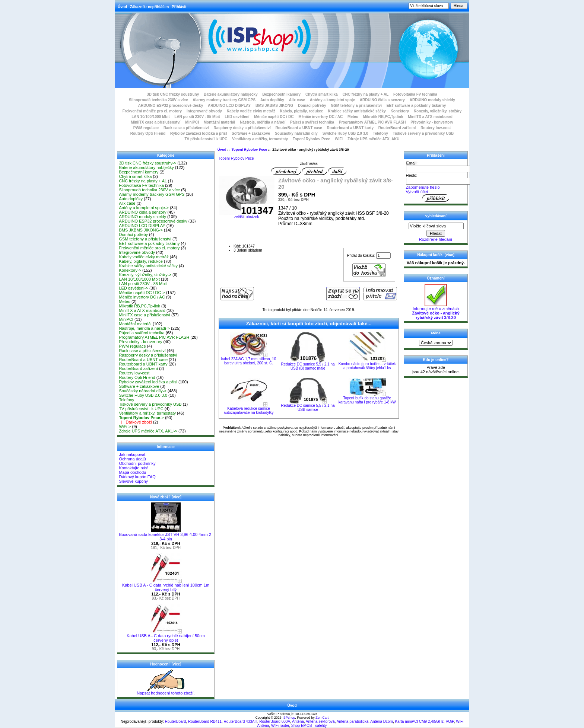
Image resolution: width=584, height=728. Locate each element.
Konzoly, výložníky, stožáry (438, 111)
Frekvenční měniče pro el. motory (152, 111)
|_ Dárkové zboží (135, 422)
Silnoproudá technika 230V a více (158, 100)
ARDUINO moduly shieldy (432, 100)
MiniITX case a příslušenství (155, 122)
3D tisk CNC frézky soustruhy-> (147, 163)
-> (141, 418)
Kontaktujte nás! (134, 468)
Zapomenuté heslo (423, 187)
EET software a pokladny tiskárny (416, 106)
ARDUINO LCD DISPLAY (229, 106)
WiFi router (280, 726)
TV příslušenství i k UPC (206, 139)
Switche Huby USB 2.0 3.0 (345, 133)
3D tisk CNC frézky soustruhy (173, 94)
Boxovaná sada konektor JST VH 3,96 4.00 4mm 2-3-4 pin (166, 535)
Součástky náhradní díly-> (143, 391)
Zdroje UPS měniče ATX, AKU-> (148, 431)
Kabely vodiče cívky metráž (251, 111)
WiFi (339, 139)
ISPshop (289, 718)
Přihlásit (179, 7)
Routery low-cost (436, 128)
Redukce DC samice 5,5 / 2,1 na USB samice (308, 408)
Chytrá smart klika (322, 94)
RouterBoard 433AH (241, 721)
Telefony (380, 133)
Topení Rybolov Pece (249, 149)
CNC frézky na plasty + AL (365, 94)
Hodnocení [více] (166, 664)
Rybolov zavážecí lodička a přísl (199, 133)
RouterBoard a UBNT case (299, 128)
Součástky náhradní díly (296, 133)
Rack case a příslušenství (186, 128)
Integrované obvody (204, 111)
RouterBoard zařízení (397, 128)
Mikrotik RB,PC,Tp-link (383, 117)
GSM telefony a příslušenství (356, 106)
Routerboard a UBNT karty (350, 128)
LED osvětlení (237, 117)
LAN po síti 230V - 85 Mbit (197, 117)
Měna (436, 333)
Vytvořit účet (417, 192)
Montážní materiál (219, 122)
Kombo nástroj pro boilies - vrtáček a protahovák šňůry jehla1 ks (367, 366)
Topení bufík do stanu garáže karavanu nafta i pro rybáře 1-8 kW (367, 400)
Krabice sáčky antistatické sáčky (357, 111)
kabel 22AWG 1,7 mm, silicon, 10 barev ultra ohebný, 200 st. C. (249, 361)
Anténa (298, 721)
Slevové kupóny (133, 481)
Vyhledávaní (436, 216)
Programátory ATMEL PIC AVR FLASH (372, 122)
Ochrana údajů (132, 459)
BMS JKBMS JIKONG (274, 106)
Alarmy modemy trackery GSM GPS (224, 100)
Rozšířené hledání (436, 239)
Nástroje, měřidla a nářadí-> (144, 328)
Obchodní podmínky (137, 463)
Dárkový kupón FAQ (137, 477)
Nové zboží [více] (166, 497)
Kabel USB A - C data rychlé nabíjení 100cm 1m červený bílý (166, 585)
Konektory (400, 111)
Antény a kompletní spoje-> (144, 208)
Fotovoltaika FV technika (415, 94)
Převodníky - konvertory (432, 122)
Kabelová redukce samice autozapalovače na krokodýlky (249, 411)
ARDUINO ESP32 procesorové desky (171, 106)
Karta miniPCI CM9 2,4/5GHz (419, 721)
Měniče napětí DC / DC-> (142, 293)
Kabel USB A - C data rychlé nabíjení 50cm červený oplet (166, 636)
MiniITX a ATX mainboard (430, 117)
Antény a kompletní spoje (332, 100)
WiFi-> (125, 427)
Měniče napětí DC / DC (274, 117)
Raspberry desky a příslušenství (242, 128)
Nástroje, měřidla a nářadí (263, 122)
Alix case (297, 100)
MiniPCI (192, 122)
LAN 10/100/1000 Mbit (150, 117)
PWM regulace (146, 128)
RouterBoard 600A (275, 721)
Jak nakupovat (132, 454)
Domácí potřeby (312, 106)
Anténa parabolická (353, 721)
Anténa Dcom (382, 721)
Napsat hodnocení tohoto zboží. (166, 691)
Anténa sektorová (320, 721)
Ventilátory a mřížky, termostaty (260, 139)
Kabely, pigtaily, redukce (302, 111)
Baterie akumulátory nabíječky (231, 94)
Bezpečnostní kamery (281, 94)
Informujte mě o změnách (436, 311)
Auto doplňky (272, 100)
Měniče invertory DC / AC (320, 117)
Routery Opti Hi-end (148, 133)
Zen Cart (322, 718)
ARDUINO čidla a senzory (382, 100)
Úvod (122, 7)
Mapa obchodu (132, 472)
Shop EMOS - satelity (309, 726)
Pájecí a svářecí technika (312, 122)
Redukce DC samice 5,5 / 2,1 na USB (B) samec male (308, 366)
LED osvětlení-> (134, 288)
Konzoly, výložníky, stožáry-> (145, 275)
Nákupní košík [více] (436, 255)
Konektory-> (130, 270)
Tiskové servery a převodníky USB (423, 133)
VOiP (450, 721)
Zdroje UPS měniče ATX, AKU (374, 139)
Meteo (353, 117)
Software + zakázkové (251, 133)
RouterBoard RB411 (205, 721)
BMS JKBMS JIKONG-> (141, 230)
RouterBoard (176, 721)
